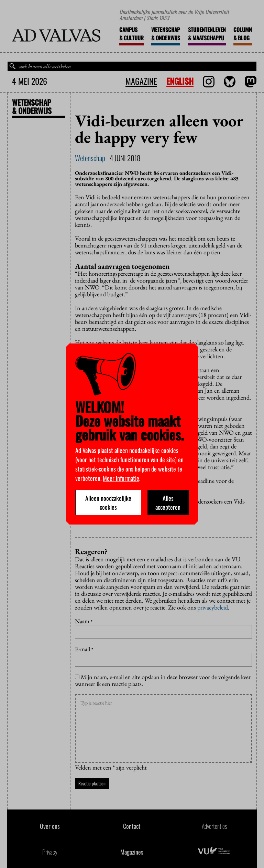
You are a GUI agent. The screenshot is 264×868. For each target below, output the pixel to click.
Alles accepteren (168, 502)
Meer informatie (121, 478)
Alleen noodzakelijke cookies (108, 502)
